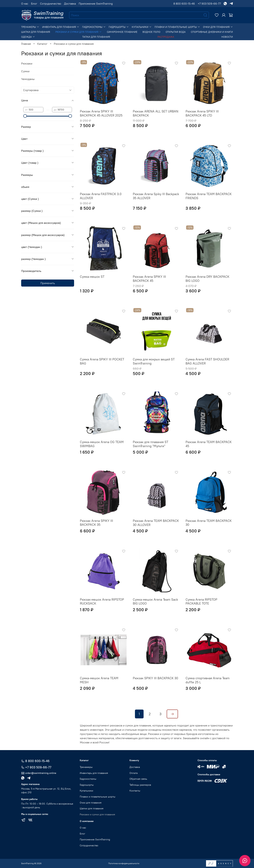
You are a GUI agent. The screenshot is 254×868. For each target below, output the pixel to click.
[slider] (25, 116)
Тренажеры (30, 27)
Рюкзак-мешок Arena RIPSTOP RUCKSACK (102, 602)
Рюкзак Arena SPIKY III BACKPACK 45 (149, 279)
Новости (227, 37)
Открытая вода (176, 32)
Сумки (25, 71)
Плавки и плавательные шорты (177, 27)
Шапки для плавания (36, 32)
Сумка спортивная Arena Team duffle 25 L (208, 680)
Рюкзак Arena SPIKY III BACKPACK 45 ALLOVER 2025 (101, 113)
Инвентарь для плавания (61, 27)
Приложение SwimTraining (96, 4)
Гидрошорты (119, 27)
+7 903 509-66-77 (209, 4)
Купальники (142, 27)
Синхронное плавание (122, 32)
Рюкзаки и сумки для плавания (78, 32)
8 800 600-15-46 (184, 4)
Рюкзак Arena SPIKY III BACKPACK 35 (96, 523)
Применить (48, 283)
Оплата (134, 773)
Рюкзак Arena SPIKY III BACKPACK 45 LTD (202, 113)
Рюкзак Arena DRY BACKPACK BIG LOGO (207, 279)
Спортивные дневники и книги (212, 32)
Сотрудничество (51, 4)
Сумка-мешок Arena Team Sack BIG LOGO (155, 602)
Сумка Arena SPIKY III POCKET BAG (102, 361)
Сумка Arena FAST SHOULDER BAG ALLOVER (207, 361)
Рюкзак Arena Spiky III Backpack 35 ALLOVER (156, 196)
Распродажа (166, 37)
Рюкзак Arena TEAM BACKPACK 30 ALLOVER (156, 523)
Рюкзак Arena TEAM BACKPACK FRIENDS (209, 196)
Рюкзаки (27, 63)
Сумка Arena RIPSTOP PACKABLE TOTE (201, 602)
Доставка (70, 4)
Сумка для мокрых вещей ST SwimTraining (154, 361)
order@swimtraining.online (39, 773)
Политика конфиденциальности (124, 863)
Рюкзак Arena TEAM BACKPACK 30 (209, 523)
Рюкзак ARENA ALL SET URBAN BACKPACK (156, 113)
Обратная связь (138, 779)
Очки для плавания (218, 27)
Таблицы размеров (140, 785)
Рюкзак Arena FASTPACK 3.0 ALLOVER (101, 196)
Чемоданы (28, 79)
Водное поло (151, 32)
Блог (34, 4)
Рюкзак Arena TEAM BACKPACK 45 (209, 444)
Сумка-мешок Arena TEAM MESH (99, 680)
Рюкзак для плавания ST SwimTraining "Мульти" (151, 444)
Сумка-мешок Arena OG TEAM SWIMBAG (102, 444)
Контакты (135, 791)
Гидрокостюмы (94, 27)
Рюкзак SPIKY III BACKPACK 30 (155, 678)
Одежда (28, 37)
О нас (25, 4)
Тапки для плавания (96, 37)
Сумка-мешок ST (92, 277)
